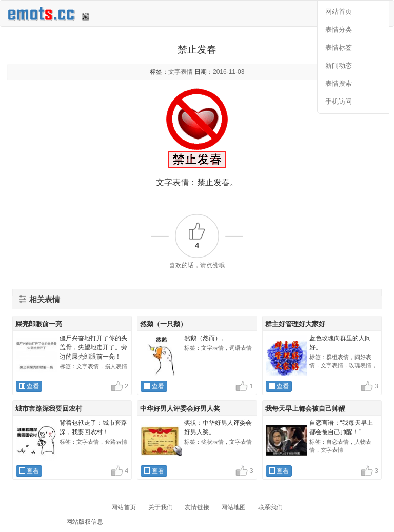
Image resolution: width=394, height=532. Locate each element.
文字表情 (181, 72)
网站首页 (339, 12)
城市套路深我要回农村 (49, 409)
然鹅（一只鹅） (163, 324)
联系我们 (270, 507)
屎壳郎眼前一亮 (39, 324)
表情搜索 (339, 83)
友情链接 (197, 507)
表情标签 (339, 47)
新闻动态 (339, 65)
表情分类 (339, 29)
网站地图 (233, 507)
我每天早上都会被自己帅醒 (305, 409)
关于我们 (161, 507)
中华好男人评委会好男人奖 (180, 409)
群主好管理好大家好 (295, 324)
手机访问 (339, 101)
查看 (29, 386)
